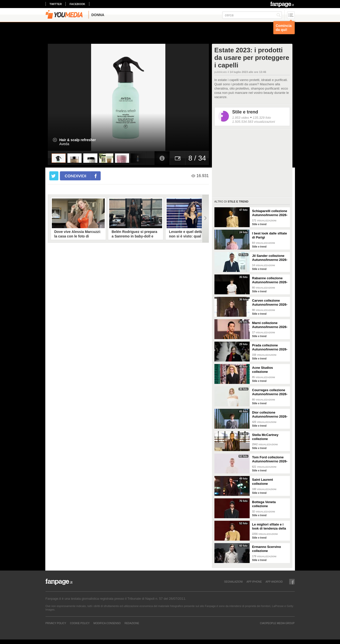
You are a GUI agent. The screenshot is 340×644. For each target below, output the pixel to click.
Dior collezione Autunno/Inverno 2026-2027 (270, 415)
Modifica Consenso (107, 623)
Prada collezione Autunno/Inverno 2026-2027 (270, 347)
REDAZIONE (132, 623)
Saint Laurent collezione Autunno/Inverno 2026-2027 (270, 482)
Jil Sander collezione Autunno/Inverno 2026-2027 (270, 258)
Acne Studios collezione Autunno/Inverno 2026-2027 (270, 370)
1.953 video (241, 118)
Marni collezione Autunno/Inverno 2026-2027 (270, 325)
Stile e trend (245, 112)
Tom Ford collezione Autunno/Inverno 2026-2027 (270, 459)
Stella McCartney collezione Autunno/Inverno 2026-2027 (270, 437)
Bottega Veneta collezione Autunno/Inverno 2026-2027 (270, 504)
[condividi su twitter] (54, 176)
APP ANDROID (274, 582)
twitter (56, 4)
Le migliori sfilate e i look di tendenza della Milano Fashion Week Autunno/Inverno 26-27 (270, 527)
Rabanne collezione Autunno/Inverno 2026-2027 (270, 280)
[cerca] (252, 15)
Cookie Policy (80, 623)
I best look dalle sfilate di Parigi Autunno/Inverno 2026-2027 (270, 235)
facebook (77, 4)
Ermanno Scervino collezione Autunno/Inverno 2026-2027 (270, 549)
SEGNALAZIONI (233, 582)
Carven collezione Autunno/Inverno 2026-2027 (270, 303)
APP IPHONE (254, 582)
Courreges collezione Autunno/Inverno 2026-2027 (270, 392)
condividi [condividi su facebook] (75, 176)
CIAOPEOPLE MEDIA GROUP (277, 623)
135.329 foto (262, 118)
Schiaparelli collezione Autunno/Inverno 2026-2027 (270, 213)
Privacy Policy (56, 623)
